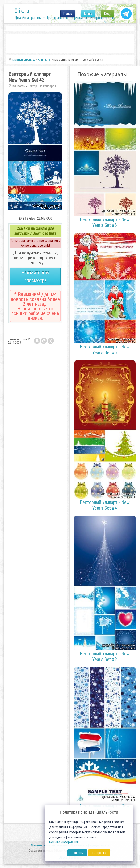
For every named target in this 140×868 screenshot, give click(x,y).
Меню (88, 14)
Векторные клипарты (42, 86)
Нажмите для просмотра (35, 276)
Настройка (99, 853)
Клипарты (19, 86)
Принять (77, 853)
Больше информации (64, 842)
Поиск (68, 14)
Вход (108, 14)
